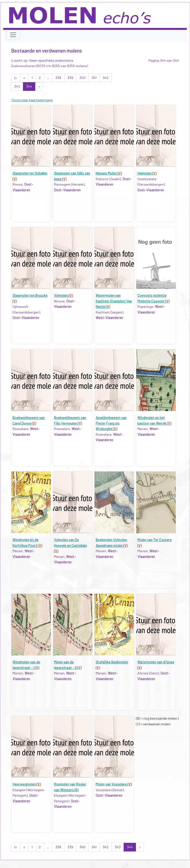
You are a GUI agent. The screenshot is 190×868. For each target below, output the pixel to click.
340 (82, 78)
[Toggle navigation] (13, 35)
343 (17, 86)
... (48, 78)
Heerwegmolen (27, 784)
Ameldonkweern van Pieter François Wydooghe (111, 423)
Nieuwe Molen (109, 173)
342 (106, 78)
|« (16, 78)
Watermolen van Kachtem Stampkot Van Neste (114, 301)
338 (58, 78)
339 (70, 78)
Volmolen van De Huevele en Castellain (70, 545)
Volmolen (63, 295)
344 (29, 86)
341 (94, 78)
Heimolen (147, 173)
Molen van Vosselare (114, 784)
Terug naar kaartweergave (32, 100)
